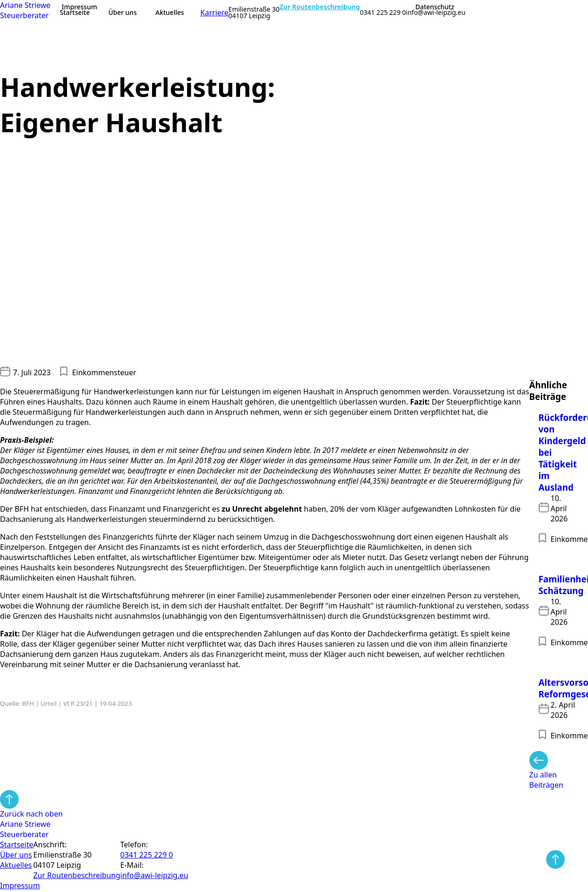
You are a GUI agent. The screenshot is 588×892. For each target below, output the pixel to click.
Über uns (123, 12)
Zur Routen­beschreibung (77, 875)
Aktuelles (170, 12)
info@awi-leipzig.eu (436, 13)
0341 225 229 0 (383, 13)
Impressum (80, 7)
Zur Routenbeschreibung (320, 7)
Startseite (75, 12)
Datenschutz (435, 7)
